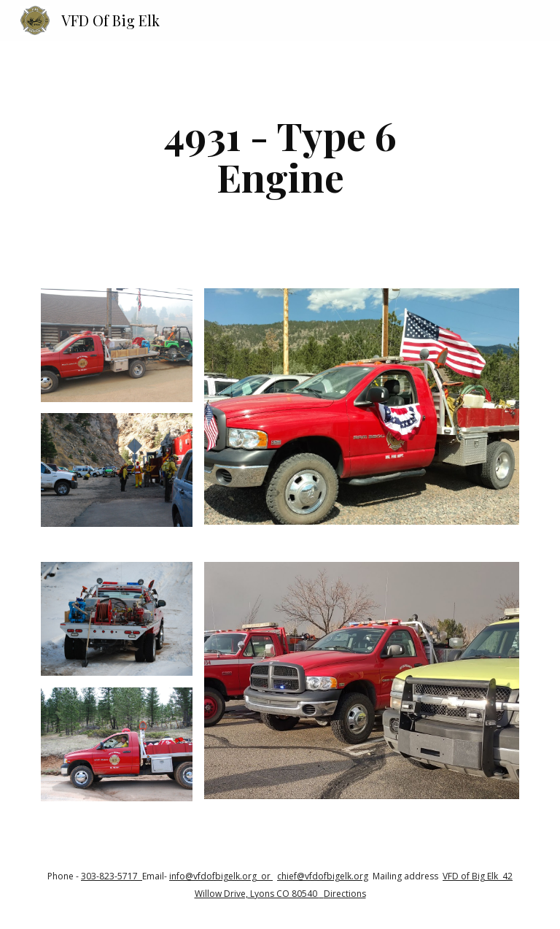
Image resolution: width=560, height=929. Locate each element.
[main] (280, 156)
